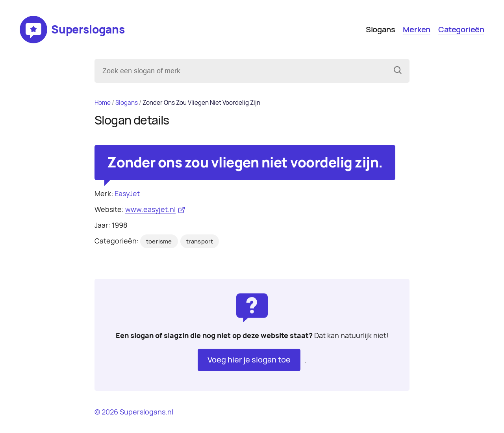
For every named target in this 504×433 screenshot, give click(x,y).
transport (200, 242)
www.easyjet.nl (150, 209)
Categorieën (461, 30)
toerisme (159, 242)
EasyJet (127, 194)
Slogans (381, 30)
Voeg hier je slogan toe (249, 360)
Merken (417, 30)
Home (103, 103)
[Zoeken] (398, 71)
